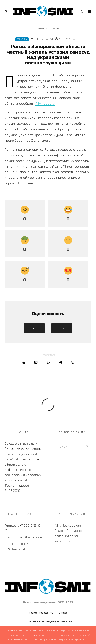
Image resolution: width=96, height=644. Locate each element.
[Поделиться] (23, 362)
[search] (87, 446)
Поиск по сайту (41, 612)
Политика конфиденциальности (48, 621)
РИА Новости (45, 103)
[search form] (68, 446)
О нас (63, 612)
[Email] (36, 362)
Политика (22, 39)
